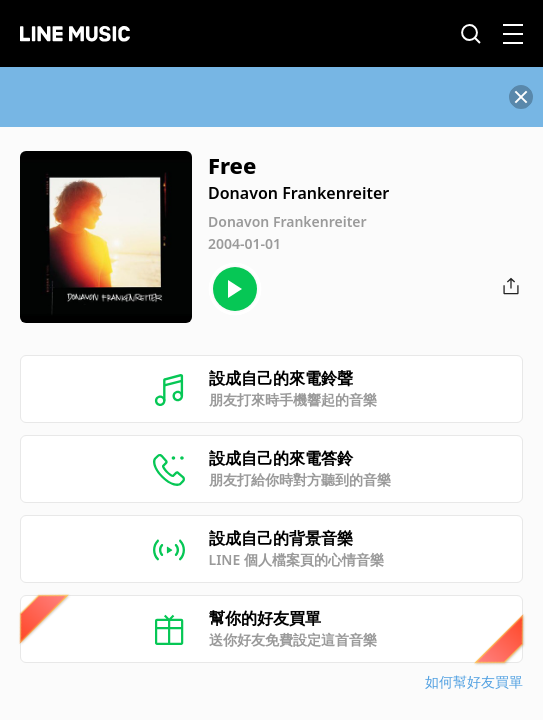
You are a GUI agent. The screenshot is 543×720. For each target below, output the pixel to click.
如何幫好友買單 (474, 681)
